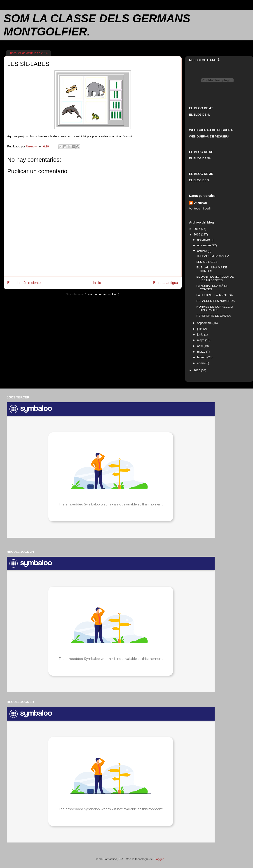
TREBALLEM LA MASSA (213, 256)
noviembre (204, 245)
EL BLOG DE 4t (199, 115)
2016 (197, 234)
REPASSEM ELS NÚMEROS (216, 301)
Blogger (159, 859)
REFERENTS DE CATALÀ (214, 316)
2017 (197, 229)
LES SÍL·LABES (207, 262)
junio (201, 334)
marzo (202, 352)
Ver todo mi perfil (200, 208)
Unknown (200, 203)
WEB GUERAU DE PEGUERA (209, 136)
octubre (203, 251)
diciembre (204, 240)
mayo (201, 340)
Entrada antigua (166, 283)
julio (200, 329)
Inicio (97, 283)
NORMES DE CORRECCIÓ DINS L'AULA (215, 308)
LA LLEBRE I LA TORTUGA (214, 295)
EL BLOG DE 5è (200, 158)
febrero (202, 357)
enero (201, 363)
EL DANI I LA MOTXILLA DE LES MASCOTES (215, 278)
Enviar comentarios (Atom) (102, 294)
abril (200, 346)
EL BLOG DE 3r (199, 180)
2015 (197, 370)
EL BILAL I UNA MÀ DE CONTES (212, 269)
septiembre (205, 323)
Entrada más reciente (24, 283)
